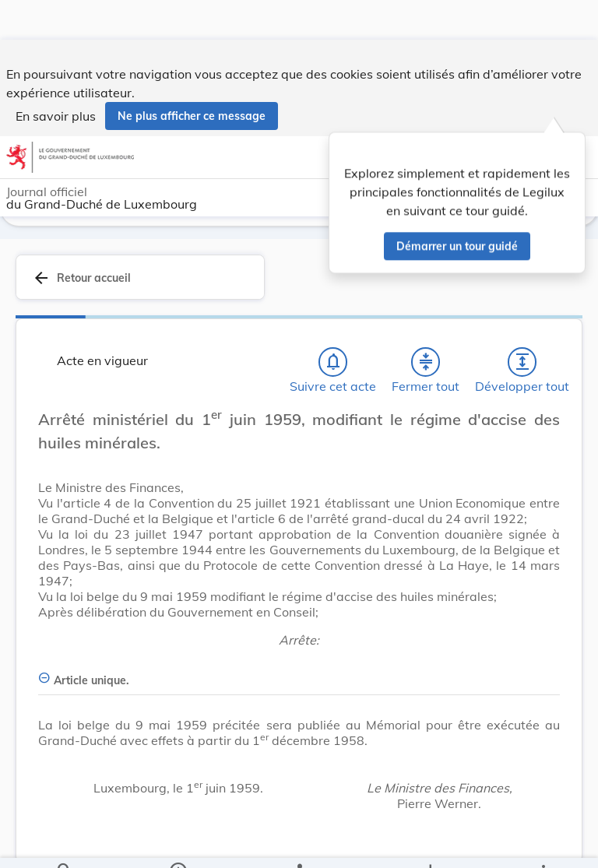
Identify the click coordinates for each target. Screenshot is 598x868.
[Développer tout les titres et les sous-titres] (522, 362)
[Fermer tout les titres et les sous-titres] (426, 362)
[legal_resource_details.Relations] (299, 843)
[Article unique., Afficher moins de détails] (299, 671)
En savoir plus (56, 76)
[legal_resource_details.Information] (178, 843)
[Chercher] (65, 843)
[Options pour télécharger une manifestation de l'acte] (429, 843)
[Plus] (543, 843)
